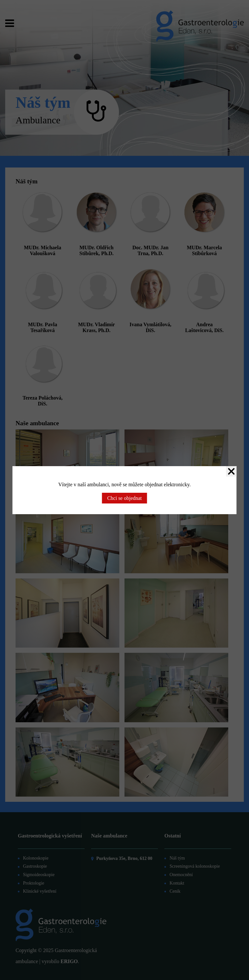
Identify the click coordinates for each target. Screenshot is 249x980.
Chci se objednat (125, 498)
